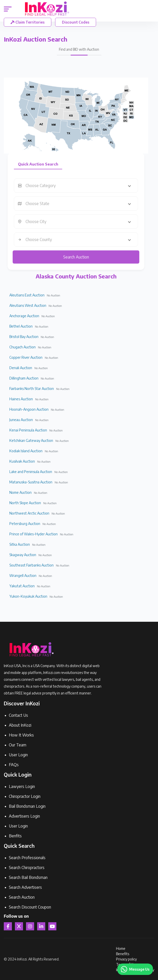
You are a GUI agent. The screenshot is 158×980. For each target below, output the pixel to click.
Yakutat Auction (22, 586)
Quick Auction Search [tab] (38, 167)
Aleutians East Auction (27, 295)
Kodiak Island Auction (26, 451)
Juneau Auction (21, 420)
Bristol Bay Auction (24, 337)
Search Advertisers (25, 887)
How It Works (21, 735)
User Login (18, 755)
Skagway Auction (23, 555)
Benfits (15, 836)
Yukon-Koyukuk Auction (28, 596)
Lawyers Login (22, 786)
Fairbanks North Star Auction (32, 389)
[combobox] (80, 189)
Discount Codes (76, 22)
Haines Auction (21, 399)
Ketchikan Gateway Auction (31, 440)
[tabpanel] (76, 225)
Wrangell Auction (23, 576)
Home (121, 948)
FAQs (14, 765)
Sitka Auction (20, 544)
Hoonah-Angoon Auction (29, 409)
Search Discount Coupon (30, 907)
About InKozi (20, 725)
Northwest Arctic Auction (29, 513)
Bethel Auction (21, 326)
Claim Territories (28, 22)
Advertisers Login (24, 816)
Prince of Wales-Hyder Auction (33, 534)
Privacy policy (126, 959)
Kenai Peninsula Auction (28, 430)
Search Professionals (27, 858)
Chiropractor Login (25, 796)
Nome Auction (20, 492)
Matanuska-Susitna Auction (31, 482)
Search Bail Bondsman (28, 877)
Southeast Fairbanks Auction (31, 565)
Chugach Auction (22, 347)
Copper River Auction (26, 357)
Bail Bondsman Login (27, 806)
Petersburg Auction (25, 524)
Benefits (123, 954)
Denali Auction (21, 368)
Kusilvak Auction (22, 461)
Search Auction (76, 261)
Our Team (18, 745)
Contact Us (18, 715)
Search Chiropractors (27, 868)
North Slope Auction (25, 503)
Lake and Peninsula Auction (31, 472)
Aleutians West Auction (28, 305)
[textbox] (80, 189)
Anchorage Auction (24, 316)
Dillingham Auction (24, 378)
